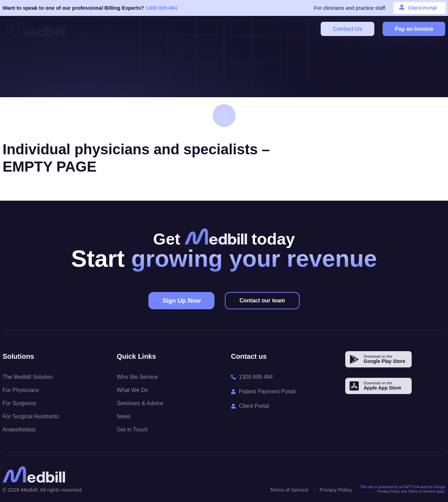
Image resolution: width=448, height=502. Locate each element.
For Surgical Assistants (31, 416)
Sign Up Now (181, 301)
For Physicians (21, 390)
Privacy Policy (336, 490)
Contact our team (262, 300)
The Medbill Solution (28, 377)
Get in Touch (132, 430)
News (124, 416)
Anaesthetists (19, 430)
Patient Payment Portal (267, 391)
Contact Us (347, 29)
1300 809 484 (161, 8)
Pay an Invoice (414, 29)
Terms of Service (289, 490)
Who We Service (138, 377)
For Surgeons (20, 403)
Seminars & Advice (140, 403)
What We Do (132, 390)
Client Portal (422, 8)
